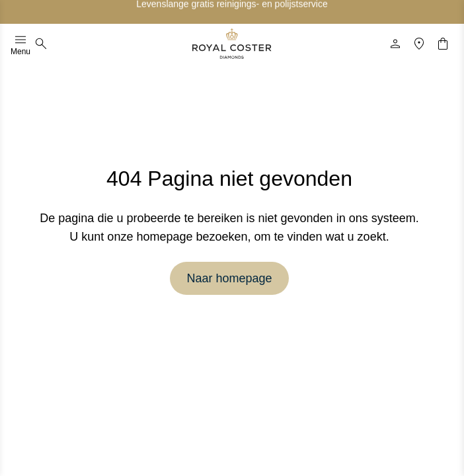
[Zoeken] (41, 44)
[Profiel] (395, 44)
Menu (20, 44)
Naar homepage (229, 278)
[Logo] (232, 44)
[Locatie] (419, 44)
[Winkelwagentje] (443, 44)
